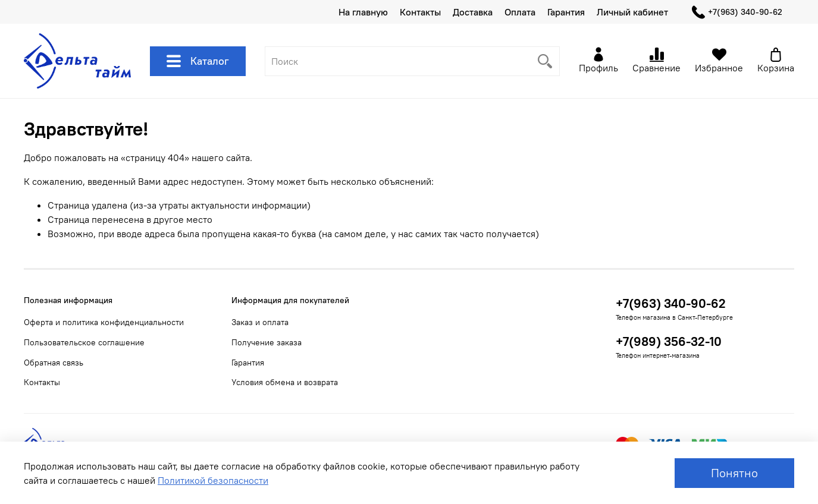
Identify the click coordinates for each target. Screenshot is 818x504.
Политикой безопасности (213, 480)
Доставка (473, 12)
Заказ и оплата (260, 322)
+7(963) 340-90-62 (737, 12)
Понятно (734, 473)
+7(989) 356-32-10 (669, 341)
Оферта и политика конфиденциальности (104, 322)
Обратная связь (54, 363)
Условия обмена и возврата (285, 382)
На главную (363, 12)
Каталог (198, 61)
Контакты (420, 12)
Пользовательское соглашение (84, 342)
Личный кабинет (632, 12)
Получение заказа (267, 342)
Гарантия (566, 12)
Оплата (520, 12)
